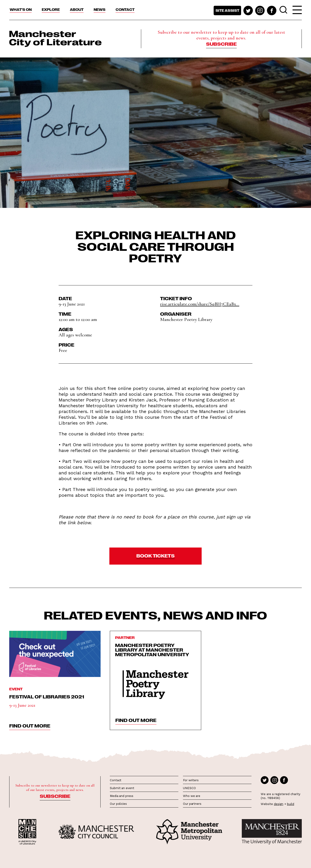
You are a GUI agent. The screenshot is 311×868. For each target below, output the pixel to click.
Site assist (227, 10)
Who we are (192, 796)
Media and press (122, 796)
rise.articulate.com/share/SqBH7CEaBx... (200, 304)
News (100, 9)
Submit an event (122, 788)
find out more (30, 725)
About (77, 9)
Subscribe (221, 44)
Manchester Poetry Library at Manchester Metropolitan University (152, 650)
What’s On (21, 9)
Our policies (118, 804)
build (291, 804)
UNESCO (189, 788)
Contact (125, 9)
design (279, 804)
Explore (51, 9)
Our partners (192, 804)
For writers (191, 780)
